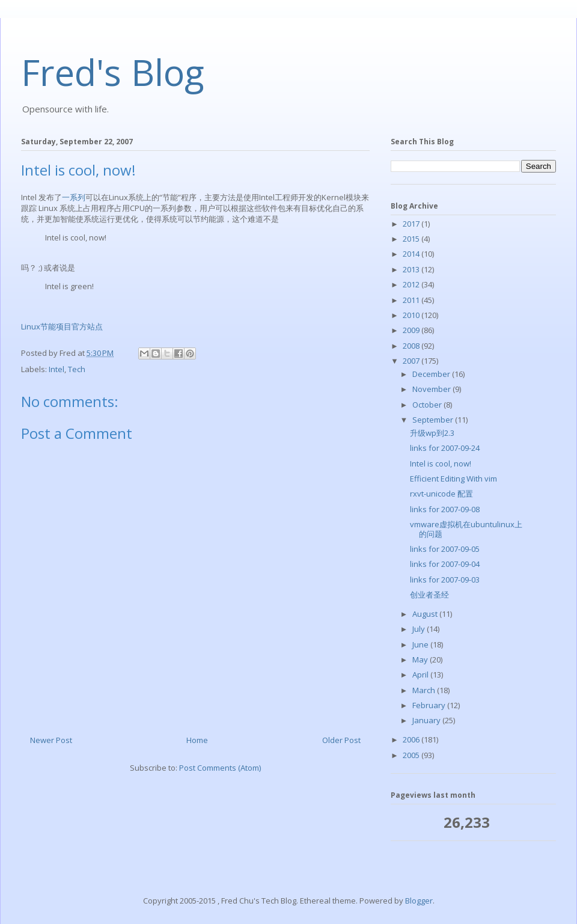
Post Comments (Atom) (220, 768)
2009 (412, 330)
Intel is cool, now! (441, 464)
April (421, 675)
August (426, 614)
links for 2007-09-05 (445, 549)
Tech (77, 369)
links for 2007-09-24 (445, 448)
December (432, 374)
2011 (412, 300)
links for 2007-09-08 (445, 509)
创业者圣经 (429, 595)
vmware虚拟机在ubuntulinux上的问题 (466, 529)
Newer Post (51, 740)
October (428, 405)
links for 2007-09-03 (445, 580)
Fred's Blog (113, 72)
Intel (56, 369)
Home (197, 740)
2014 (412, 254)
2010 (412, 315)
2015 (412, 239)
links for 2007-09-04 (445, 564)
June (421, 644)
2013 (412, 269)
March (425, 690)
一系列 (74, 197)
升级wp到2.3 (432, 433)
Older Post (341, 740)
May (421, 659)
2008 (412, 346)
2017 (412, 224)
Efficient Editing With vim (453, 479)
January (427, 720)
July (420, 629)
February (430, 705)
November (432, 389)
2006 (412, 739)
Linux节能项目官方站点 (62, 326)
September (434, 420)
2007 (412, 361)
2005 (412, 755)
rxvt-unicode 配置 (441, 494)
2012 (412, 284)
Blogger (419, 901)
